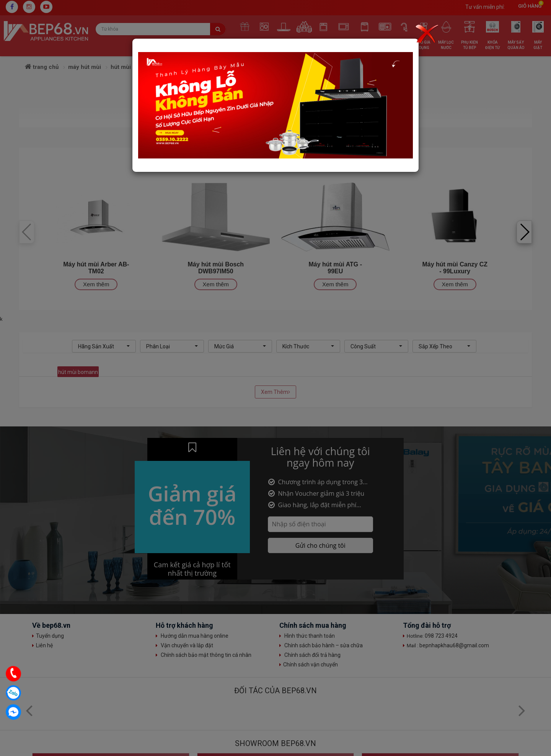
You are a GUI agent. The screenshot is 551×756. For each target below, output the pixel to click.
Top (538, 699)
